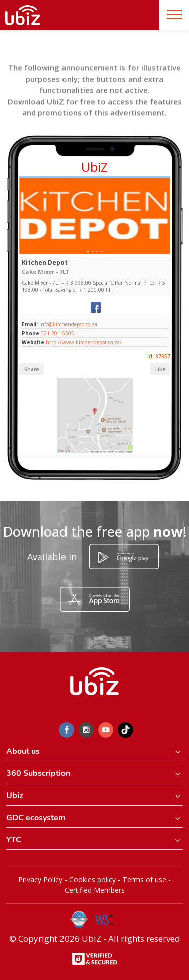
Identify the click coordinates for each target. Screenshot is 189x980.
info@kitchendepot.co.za (68, 324)
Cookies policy (92, 879)
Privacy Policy (40, 879)
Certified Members (95, 890)
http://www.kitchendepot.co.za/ (84, 342)
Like (160, 369)
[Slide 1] (88, 251)
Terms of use (144, 879)
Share (31, 369)
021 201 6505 (57, 333)
